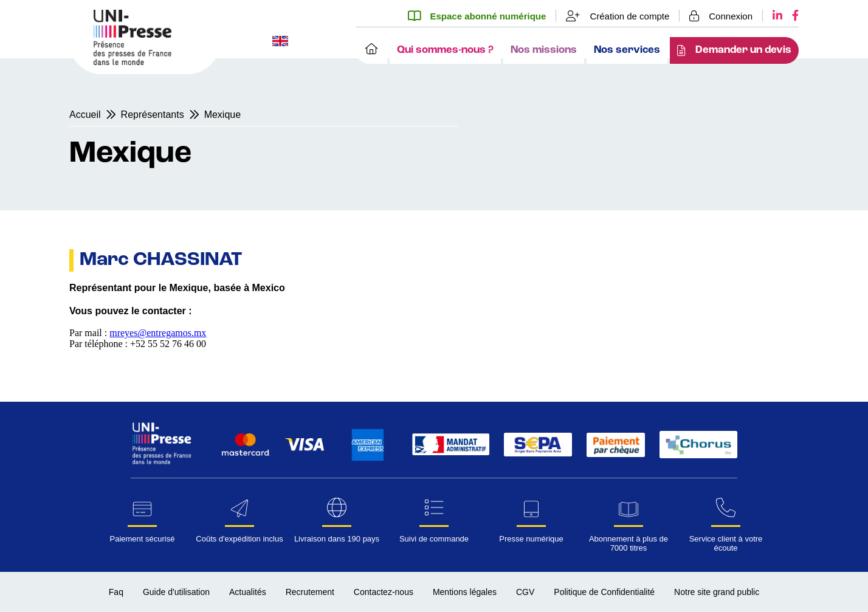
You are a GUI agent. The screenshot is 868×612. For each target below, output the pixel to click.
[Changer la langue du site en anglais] (280, 42)
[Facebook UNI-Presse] (790, 16)
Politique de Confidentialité (604, 592)
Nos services (627, 50)
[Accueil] (371, 50)
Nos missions (544, 50)
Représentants (153, 115)
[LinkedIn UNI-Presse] (773, 16)
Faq (116, 592)
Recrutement (310, 592)
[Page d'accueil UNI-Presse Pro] (133, 62)
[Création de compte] (618, 16)
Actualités (248, 592)
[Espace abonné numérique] (482, 16)
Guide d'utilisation (176, 592)
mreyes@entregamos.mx (158, 333)
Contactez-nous (384, 592)
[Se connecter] (721, 16)
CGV (525, 592)
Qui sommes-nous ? (445, 50)
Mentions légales (465, 592)
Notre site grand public (717, 592)
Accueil (85, 115)
